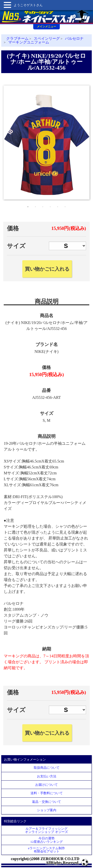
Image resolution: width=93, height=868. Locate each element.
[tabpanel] (46, 142)
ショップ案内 (47, 810)
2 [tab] (35, 206)
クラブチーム (17, 39)
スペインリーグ (47, 39)
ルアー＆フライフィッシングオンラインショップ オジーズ (46, 830)
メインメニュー (46, 26)
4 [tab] (50, 206)
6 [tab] (65, 206)
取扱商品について (47, 768)
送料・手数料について (47, 793)
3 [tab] (43, 206)
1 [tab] (28, 206)
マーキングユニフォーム (29, 42)
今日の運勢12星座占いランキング (46, 840)
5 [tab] (58, 206)
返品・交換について (46, 802)
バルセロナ (74, 39)
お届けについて (46, 785)
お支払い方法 (47, 776)
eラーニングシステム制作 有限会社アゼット (46, 850)
